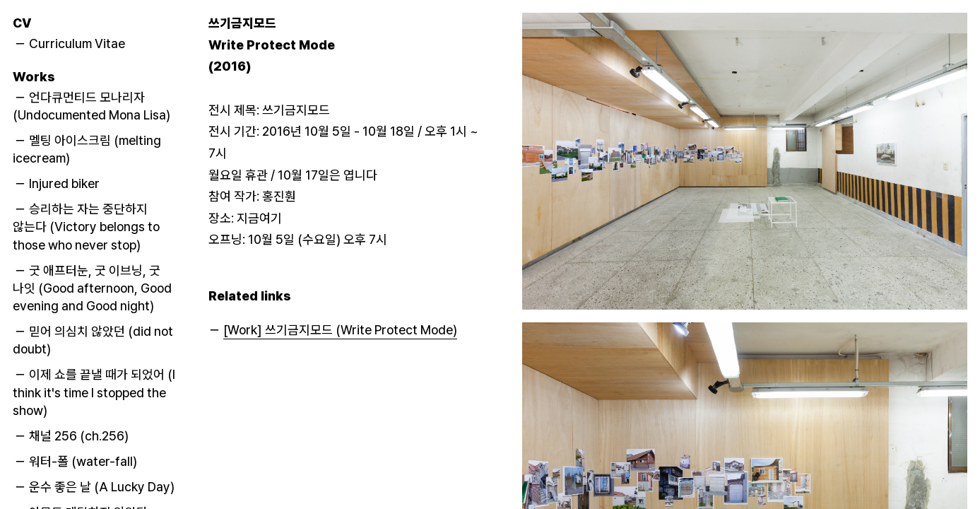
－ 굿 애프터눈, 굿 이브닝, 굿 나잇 (92, 287)
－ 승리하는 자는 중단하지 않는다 (86, 227)
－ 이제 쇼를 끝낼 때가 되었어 (94, 392)
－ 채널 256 (71, 436)
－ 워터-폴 (76, 461)
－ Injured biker (57, 183)
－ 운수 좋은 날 (94, 487)
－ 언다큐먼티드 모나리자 (91, 105)
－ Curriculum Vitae (70, 43)
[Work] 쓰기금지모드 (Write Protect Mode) (340, 330)
